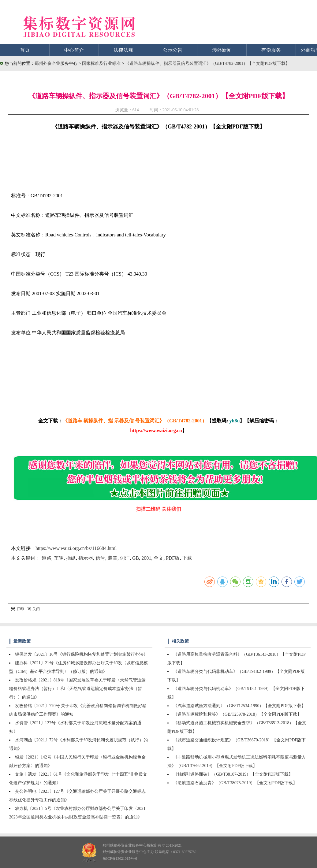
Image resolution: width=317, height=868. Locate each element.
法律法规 (123, 50)
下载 (187, 558)
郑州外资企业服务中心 (56, 63)
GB (136, 558)
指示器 (86, 558)
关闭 (33, 609)
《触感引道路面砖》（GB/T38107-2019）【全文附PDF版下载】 (233, 774)
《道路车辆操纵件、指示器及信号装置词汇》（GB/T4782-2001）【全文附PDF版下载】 (207, 63)
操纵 (71, 558)
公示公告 (173, 50)
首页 (25, 50)
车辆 (59, 558)
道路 (47, 558)
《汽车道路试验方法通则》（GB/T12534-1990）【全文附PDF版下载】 (239, 706)
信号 (100, 558)
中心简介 (74, 50)
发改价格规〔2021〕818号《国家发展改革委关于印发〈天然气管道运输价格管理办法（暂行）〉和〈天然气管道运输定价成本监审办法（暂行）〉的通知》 (77, 689)
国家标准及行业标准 (102, 63)
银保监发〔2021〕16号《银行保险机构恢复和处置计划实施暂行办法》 (81, 654)
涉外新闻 (222, 50)
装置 (113, 558)
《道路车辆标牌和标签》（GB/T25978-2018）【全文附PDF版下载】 (237, 714)
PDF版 (173, 558)
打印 (17, 609)
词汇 (125, 558)
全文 (158, 558)
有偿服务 (271, 50)
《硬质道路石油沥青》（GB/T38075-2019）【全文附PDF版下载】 (235, 783)
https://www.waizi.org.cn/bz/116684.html (76, 548)
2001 (146, 558)
